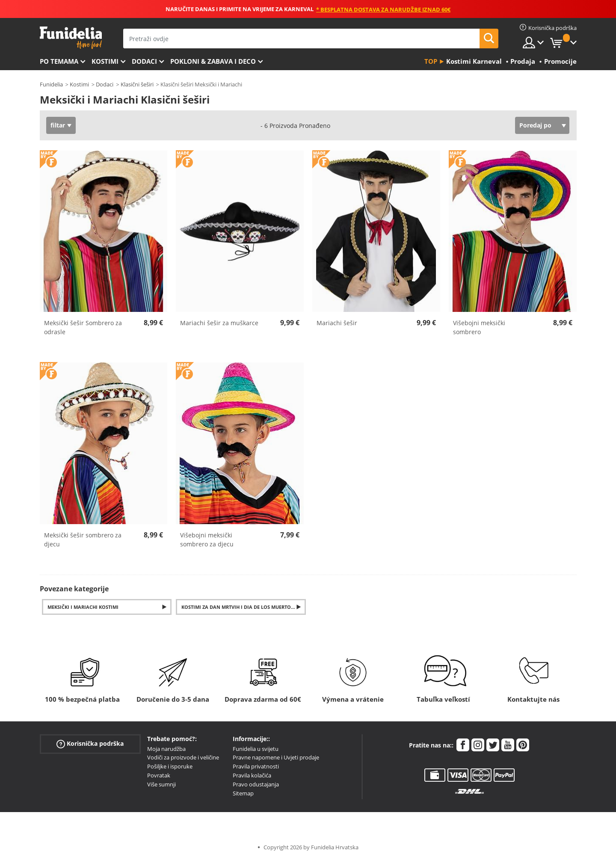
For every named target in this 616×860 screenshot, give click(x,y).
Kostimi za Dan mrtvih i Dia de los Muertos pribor (244, 607)
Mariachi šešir (337, 323)
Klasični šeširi (137, 84)
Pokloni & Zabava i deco (213, 61)
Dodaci (144, 61)
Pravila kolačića (252, 775)
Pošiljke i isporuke (170, 766)
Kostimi (105, 61)
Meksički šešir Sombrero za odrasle (83, 327)
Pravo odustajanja (256, 784)
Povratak (159, 775)
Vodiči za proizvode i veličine (183, 757)
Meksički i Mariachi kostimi (83, 607)
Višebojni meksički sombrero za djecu (207, 540)
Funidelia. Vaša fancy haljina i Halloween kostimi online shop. (71, 38)
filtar (58, 125)
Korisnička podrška (90, 743)
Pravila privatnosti (256, 766)
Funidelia (51, 84)
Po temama (59, 61)
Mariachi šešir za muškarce (219, 323)
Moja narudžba (166, 749)
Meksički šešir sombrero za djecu (83, 540)
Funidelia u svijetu (256, 749)
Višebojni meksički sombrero (479, 327)
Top (431, 61)
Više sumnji (161, 784)
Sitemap (243, 793)
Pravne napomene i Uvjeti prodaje (276, 757)
